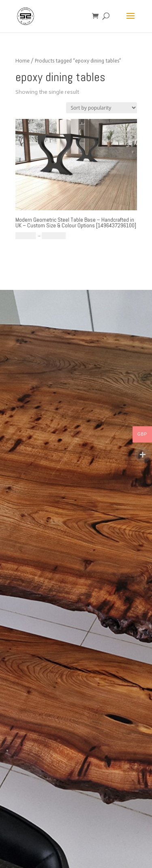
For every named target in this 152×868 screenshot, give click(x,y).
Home (22, 61)
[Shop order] (102, 108)
